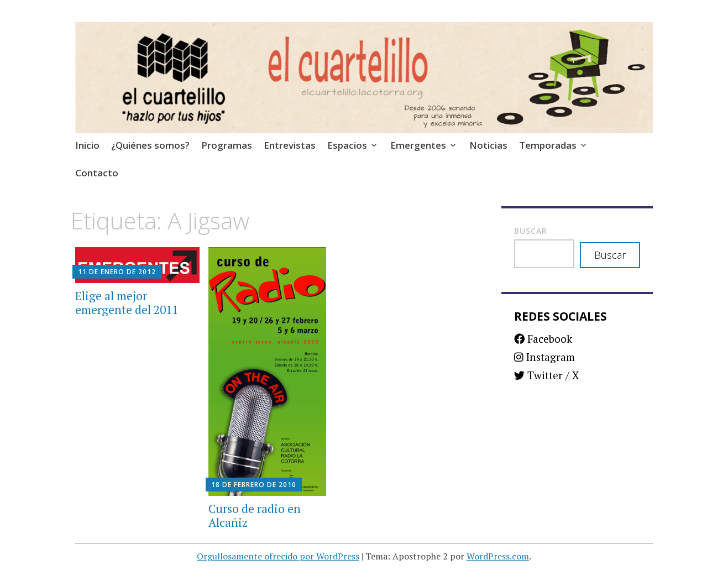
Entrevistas (290, 145)
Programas (227, 145)
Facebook (543, 339)
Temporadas (548, 145)
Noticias (488, 145)
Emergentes (418, 145)
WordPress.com (498, 556)
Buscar (531, 231)
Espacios (347, 145)
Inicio (87, 145)
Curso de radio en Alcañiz (255, 516)
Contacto (97, 173)
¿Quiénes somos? (150, 145)
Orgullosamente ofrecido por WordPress (278, 556)
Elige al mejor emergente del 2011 (127, 303)
